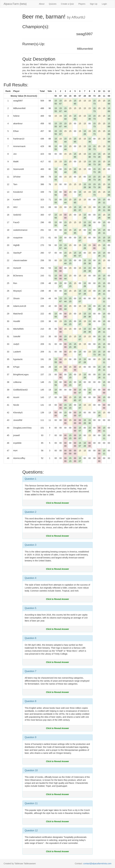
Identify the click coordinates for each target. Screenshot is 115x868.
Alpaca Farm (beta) (15, 4)
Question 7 (30, 671)
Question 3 (30, 545)
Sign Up (94, 4)
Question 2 (30, 512)
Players (82, 4)
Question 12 (31, 830)
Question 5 (30, 608)
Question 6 (30, 638)
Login (104, 4)
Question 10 (31, 770)
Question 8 (30, 701)
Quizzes (53, 4)
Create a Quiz (67, 4)
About (42, 4)
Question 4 (30, 578)
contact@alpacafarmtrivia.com (97, 864)
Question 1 (30, 479)
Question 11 (31, 803)
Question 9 (30, 737)
